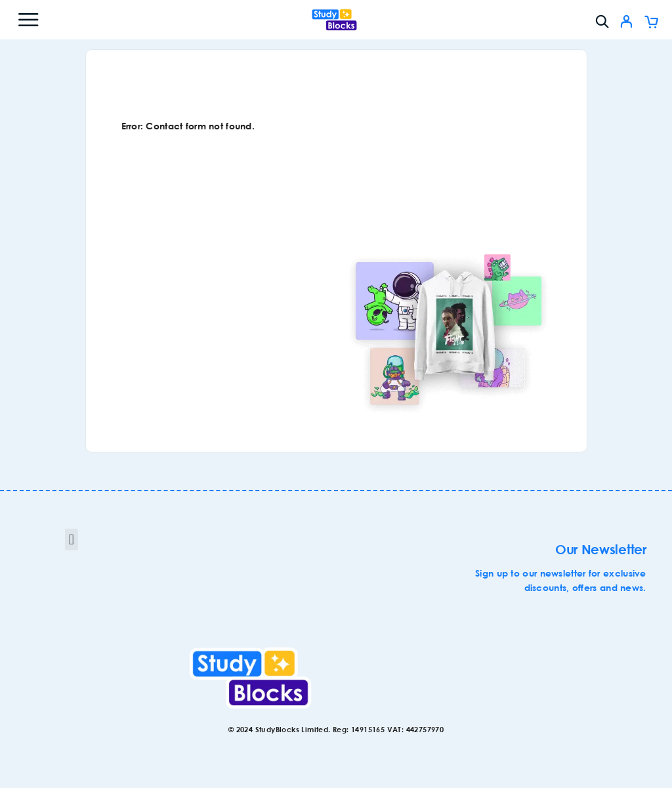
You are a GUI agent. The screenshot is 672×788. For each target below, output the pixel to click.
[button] (71, 539)
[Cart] (651, 23)
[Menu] (28, 20)
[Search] (602, 21)
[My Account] (626, 23)
